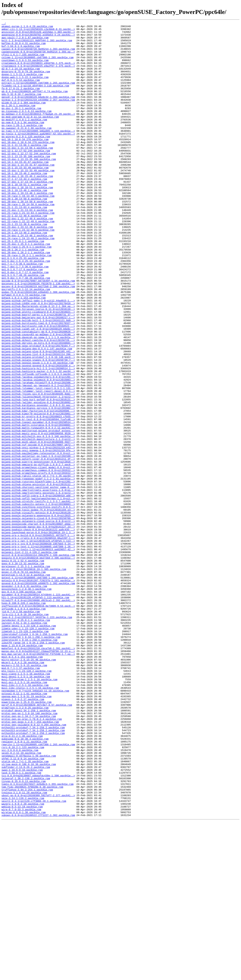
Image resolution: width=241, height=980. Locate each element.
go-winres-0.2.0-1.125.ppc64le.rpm (26, 160)
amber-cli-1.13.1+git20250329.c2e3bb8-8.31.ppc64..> (38, 31)
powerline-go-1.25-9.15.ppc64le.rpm (26, 838)
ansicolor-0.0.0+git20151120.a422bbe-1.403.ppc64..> (38, 34)
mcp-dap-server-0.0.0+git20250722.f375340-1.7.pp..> (38, 781)
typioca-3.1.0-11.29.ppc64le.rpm (24, 947)
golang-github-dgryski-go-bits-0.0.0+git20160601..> (38, 407)
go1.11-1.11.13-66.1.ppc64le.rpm (24, 170)
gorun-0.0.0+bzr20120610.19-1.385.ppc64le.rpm (34, 679)
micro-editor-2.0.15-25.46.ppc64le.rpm (29, 787)
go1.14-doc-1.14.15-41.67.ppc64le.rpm (28, 194)
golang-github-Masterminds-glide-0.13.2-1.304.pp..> (38, 363)
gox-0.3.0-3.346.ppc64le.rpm (21, 706)
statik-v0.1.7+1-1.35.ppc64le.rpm (25, 910)
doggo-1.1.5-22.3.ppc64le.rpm (22, 85)
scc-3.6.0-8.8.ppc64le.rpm (20, 896)
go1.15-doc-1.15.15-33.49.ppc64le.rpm (28, 200)
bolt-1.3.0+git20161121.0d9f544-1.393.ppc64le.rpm (37, 44)
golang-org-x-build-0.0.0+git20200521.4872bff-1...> (38, 638)
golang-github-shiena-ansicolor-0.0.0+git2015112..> (38, 577)
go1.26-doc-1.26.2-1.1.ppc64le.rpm (26, 299)
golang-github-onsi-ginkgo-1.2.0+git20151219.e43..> (38, 533)
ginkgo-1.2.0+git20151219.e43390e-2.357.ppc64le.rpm (38, 116)
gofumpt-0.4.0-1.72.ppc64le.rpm (24, 350)
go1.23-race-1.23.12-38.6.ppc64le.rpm (28, 272)
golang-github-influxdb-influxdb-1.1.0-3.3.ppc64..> (38, 445)
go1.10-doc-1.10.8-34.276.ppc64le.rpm (28, 166)
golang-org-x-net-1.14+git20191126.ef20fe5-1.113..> (38, 645)
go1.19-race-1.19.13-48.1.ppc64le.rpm (28, 231)
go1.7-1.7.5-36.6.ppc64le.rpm (22, 312)
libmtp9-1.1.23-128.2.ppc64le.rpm (25, 753)
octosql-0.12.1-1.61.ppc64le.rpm (24, 828)
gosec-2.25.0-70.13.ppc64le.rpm (24, 682)
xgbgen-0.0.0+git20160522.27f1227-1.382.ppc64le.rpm (38, 974)
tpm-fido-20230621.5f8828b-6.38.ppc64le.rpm (32, 940)
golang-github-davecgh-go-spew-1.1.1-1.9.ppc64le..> (38, 401)
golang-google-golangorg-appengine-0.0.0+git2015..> (38, 614)
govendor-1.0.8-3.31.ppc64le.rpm (24, 699)
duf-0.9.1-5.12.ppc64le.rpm (21, 92)
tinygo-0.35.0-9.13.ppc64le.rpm (24, 933)
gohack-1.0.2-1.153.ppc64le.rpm (24, 353)
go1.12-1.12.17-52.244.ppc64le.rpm (26, 177)
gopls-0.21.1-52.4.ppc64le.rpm (23, 669)
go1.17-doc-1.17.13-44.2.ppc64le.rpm (27, 214)
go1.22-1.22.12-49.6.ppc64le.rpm (24, 255)
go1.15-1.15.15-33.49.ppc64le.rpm (25, 197)
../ (4, 24)
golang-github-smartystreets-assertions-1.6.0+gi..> (38, 584)
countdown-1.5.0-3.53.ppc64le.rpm (25, 68)
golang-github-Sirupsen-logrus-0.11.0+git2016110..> (38, 367)
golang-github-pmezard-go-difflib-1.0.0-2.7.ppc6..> (38, 553)
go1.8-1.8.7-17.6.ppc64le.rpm (22, 319)
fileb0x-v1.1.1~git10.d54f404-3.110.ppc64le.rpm (35, 99)
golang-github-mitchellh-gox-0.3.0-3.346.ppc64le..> (38, 519)
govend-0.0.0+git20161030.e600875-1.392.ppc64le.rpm (38, 696)
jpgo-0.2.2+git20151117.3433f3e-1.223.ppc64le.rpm (37, 736)
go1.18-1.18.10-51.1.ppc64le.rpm (24, 217)
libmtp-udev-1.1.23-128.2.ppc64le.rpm (28, 750)
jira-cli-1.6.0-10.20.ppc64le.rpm (25, 733)
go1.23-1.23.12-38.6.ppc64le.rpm (24, 265)
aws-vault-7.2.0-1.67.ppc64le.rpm (25, 41)
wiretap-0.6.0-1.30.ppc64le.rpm (24, 971)
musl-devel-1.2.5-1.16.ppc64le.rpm (26, 808)
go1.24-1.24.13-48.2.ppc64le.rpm (24, 275)
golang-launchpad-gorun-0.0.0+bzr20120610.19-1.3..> (38, 635)
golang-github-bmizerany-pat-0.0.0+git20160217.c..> (38, 377)
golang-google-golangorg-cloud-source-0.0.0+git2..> (38, 621)
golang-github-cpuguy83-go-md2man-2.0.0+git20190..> (38, 397)
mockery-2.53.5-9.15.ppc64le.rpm (24, 794)
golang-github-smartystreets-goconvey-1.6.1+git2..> (38, 587)
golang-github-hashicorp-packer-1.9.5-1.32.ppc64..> (38, 441)
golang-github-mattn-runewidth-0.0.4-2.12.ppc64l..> (38, 509)
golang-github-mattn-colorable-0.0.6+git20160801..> (38, 506)
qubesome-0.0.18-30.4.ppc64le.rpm (25, 882)
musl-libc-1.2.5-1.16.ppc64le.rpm (25, 818)
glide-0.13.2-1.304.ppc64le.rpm (24, 119)
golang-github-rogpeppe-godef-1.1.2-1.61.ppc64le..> (38, 570)
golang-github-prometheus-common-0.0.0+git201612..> (38, 560)
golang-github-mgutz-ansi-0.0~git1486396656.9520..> (38, 516)
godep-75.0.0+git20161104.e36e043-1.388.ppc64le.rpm (38, 346)
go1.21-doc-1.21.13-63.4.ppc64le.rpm (27, 248)
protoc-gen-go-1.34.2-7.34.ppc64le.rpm (29, 855)
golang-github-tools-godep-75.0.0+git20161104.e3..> (38, 608)
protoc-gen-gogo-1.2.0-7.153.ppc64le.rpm (30, 862)
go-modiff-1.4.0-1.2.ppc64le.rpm (24, 139)
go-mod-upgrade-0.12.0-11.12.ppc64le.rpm (30, 136)
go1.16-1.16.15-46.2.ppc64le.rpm (24, 204)
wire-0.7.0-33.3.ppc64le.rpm (21, 967)
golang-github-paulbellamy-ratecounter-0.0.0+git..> (38, 540)
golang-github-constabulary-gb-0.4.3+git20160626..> (38, 394)
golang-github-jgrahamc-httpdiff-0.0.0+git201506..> (38, 455)
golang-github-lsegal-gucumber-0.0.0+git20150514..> (38, 502)
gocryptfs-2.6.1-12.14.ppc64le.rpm (26, 343)
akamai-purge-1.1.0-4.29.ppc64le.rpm (27, 27)
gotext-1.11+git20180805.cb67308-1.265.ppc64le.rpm (37, 689)
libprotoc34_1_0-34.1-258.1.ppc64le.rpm (29, 764)
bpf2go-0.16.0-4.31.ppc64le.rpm (24, 48)
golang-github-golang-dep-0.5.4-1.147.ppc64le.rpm (37, 414)
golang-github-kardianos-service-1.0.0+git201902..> (38, 485)
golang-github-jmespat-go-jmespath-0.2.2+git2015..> (38, 458)
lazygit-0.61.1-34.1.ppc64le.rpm (24, 743)
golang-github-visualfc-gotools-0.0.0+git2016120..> (38, 611)
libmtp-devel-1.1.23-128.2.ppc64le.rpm (29, 747)
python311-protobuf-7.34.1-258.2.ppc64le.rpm (33, 869)
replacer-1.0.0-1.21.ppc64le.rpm (24, 886)
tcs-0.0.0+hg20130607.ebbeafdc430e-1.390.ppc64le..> (38, 926)
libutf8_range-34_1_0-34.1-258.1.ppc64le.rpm (33, 767)
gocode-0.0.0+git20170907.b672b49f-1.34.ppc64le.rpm (38, 333)
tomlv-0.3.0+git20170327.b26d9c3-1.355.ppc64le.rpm (37, 937)
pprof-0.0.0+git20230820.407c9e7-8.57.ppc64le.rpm (37, 842)
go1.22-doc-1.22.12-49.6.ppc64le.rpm (27, 258)
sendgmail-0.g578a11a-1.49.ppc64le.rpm (29, 903)
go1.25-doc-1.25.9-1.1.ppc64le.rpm (26, 289)
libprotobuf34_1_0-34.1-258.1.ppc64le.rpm (31, 760)
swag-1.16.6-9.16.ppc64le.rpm (22, 920)
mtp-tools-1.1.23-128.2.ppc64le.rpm (26, 801)
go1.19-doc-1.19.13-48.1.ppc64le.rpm (27, 228)
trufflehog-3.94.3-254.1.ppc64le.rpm (27, 943)
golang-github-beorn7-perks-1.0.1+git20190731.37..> (38, 373)
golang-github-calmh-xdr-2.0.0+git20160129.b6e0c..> (38, 390)
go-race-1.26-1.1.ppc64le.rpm (22, 146)
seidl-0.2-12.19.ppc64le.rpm (21, 899)
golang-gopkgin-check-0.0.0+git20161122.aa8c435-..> (38, 631)
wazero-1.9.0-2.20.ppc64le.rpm (23, 960)
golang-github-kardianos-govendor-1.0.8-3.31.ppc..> (38, 482)
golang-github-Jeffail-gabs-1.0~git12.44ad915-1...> (38, 356)
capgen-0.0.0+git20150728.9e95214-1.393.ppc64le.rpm (38, 54)
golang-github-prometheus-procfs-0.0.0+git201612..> (38, 563)
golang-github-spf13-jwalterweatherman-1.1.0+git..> (38, 594)
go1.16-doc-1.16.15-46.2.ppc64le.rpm (27, 207)
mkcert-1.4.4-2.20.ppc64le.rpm (23, 791)
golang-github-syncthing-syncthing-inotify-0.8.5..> (38, 604)
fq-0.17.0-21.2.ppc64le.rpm (21, 102)
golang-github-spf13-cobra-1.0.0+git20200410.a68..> (38, 591)
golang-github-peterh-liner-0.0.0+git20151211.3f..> (38, 546)
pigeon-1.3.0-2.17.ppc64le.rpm (23, 835)
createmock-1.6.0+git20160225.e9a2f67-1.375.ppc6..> (38, 75)
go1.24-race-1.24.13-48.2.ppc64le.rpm (28, 282)
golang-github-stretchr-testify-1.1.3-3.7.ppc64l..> (38, 597)
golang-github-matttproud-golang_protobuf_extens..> (38, 513)
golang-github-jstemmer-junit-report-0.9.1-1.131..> (38, 462)
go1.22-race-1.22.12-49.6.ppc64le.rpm (28, 261)
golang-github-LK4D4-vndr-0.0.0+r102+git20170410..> (38, 360)
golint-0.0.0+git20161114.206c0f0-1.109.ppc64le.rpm (38, 662)
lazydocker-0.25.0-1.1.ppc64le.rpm (26, 740)
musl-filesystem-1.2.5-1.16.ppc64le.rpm (29, 811)
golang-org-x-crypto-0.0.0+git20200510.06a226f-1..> (38, 641)
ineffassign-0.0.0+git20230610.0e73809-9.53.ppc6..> (38, 723)
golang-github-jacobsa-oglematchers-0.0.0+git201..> (38, 448)
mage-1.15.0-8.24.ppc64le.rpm (22, 770)
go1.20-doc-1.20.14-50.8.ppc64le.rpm (27, 238)
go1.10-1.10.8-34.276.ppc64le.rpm (25, 163)
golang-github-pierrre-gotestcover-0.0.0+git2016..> (38, 550)
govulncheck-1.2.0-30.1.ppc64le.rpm (26, 703)
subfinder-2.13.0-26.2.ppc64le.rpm (26, 916)
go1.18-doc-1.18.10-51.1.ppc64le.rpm (27, 221)
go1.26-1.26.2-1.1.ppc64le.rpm (23, 295)
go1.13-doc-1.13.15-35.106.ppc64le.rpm (29, 187)
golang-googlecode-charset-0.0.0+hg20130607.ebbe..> (38, 624)
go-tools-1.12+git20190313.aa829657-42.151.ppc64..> (38, 156)
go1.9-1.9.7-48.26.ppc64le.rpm (23, 326)
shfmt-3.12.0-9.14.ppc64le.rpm (23, 906)
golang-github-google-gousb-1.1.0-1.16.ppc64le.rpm (37, 431)
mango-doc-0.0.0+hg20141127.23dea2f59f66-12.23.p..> (38, 777)
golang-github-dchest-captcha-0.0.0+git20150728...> (38, 404)
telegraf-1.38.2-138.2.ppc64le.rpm (26, 930)
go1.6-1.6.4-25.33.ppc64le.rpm (23, 306)
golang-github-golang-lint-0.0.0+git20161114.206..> (38, 421)
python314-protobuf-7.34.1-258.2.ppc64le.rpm (33, 876)
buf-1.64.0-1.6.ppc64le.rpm (21, 51)
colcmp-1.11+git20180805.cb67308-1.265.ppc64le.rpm (37, 65)
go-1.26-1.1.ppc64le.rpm (18, 122)
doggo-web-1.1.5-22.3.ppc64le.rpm (25, 88)
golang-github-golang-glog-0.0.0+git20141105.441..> (38, 418)
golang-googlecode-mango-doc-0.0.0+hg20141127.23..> (38, 628)
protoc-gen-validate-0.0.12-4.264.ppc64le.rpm (34, 865)
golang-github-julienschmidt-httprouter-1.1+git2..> (38, 472)
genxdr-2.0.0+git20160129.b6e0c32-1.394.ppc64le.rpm (38, 112)
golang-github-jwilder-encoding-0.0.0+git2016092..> (38, 479)
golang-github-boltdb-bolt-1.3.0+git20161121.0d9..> (38, 380)
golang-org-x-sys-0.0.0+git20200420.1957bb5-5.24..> (38, 648)
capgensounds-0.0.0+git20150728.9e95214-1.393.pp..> (38, 58)
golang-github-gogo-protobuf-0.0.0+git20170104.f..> (38, 411)
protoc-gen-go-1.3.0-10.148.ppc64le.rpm (29, 852)
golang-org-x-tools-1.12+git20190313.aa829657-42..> (38, 655)
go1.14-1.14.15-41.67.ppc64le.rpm (25, 190)
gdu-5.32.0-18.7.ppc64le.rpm (21, 109)
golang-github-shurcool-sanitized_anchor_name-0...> (38, 580)
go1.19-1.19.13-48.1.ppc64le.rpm (24, 224)
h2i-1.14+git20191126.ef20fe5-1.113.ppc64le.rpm (35, 713)
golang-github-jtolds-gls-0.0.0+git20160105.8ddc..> (38, 468)
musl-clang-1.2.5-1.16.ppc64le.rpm (26, 804)
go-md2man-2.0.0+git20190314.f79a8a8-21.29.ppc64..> (38, 133)
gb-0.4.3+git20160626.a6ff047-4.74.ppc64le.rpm (35, 105)
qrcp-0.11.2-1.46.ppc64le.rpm (22, 879)
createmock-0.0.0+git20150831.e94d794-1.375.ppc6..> (38, 71)
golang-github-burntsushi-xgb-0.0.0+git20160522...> (38, 387)
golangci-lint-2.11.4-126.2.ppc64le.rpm (29, 658)
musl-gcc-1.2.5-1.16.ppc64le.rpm (24, 814)
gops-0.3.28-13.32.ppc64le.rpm (23, 672)
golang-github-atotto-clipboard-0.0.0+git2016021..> (38, 370)
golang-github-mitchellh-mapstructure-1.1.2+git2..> (38, 523)
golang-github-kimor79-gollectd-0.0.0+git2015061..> (38, 492)
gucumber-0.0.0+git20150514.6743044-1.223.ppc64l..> (38, 709)
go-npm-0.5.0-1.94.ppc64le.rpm (23, 143)
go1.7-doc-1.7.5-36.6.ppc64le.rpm (25, 316)
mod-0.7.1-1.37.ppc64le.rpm (21, 798)
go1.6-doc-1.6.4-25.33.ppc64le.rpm (26, 309)
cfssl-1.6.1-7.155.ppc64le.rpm (23, 61)
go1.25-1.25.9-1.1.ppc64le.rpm (23, 285)
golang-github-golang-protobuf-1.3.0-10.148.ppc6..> (38, 424)
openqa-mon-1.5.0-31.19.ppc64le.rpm (26, 831)
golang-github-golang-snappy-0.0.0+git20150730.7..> (38, 428)
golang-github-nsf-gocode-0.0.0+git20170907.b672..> (38, 529)
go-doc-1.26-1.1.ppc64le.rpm (21, 126)
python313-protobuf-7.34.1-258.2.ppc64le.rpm (33, 872)
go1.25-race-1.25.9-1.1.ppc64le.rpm (26, 292)
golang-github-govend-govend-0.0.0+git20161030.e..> (38, 434)
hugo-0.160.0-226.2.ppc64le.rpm (24, 719)
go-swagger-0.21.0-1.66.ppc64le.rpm (26, 149)
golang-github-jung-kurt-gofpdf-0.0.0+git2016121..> (38, 475)
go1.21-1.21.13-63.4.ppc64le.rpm (24, 244)
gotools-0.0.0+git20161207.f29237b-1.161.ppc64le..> (38, 692)
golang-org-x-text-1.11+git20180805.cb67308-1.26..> (38, 652)
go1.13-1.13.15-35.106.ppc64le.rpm (26, 183)
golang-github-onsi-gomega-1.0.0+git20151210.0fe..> (38, 536)
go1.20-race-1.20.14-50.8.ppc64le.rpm (28, 241)
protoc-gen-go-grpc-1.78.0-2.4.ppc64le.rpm (32, 859)
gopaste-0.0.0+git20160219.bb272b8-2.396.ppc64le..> (38, 665)
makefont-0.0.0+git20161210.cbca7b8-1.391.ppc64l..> (38, 774)
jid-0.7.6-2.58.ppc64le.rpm (21, 730)
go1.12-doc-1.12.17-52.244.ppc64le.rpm (29, 180)
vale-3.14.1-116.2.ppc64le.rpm (23, 954)
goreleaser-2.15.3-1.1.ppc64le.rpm (26, 675)
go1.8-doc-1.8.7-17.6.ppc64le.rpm (25, 323)
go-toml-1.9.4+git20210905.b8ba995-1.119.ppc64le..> (38, 153)
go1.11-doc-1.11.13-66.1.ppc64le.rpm (27, 173)
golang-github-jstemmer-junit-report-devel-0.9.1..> (38, 465)
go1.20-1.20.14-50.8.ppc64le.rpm (24, 234)
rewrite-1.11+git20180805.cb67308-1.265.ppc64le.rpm (38, 889)
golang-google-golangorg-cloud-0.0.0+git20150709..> (38, 618)
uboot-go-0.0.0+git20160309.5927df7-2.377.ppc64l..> (38, 950)
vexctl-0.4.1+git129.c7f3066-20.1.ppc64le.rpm (34, 957)
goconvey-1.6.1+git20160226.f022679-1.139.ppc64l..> (38, 336)
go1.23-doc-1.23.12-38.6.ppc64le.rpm (27, 268)
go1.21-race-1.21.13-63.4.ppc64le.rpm (28, 251)
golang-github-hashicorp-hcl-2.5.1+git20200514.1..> (38, 438)
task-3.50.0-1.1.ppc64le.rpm (21, 923)
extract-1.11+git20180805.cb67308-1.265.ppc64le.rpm (38, 95)
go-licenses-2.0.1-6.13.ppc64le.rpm (26, 129)
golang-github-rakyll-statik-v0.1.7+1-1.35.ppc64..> (38, 567)
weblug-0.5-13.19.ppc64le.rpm (22, 964)
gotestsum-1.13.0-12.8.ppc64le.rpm (26, 686)
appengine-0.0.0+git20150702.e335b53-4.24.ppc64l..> (38, 38)
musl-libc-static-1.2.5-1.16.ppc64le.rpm (30, 821)
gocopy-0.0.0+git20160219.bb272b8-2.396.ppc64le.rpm (38, 339)
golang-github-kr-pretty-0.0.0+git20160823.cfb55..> (38, 496)
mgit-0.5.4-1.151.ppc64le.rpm (22, 784)
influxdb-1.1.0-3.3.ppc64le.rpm (24, 726)
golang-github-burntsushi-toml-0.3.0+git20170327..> (38, 384)
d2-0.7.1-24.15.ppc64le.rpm (21, 78)
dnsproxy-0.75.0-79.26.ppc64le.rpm (26, 82)
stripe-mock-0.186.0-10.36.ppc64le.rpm (29, 913)
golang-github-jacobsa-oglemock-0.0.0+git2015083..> (38, 451)
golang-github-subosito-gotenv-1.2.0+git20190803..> (38, 601)
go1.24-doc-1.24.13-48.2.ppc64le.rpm (27, 278)
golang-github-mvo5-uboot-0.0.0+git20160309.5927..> (38, 526)
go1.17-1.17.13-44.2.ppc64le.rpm (24, 211)
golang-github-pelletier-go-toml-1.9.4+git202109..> (38, 543)
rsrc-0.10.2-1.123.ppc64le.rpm (23, 893)
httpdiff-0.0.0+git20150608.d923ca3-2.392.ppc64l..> (38, 716)
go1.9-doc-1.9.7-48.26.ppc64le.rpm (26, 329)
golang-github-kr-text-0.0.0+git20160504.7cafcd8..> (38, 499)
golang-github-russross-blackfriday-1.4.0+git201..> (38, 574)
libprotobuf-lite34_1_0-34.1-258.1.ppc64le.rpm (35, 757)
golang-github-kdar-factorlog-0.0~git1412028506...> (38, 489)
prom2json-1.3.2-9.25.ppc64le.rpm (25, 845)
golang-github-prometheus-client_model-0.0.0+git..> (38, 557)
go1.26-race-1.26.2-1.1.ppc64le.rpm (26, 302)
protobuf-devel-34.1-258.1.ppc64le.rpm (29, 848)
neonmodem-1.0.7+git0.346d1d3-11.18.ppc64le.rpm (35, 825)
